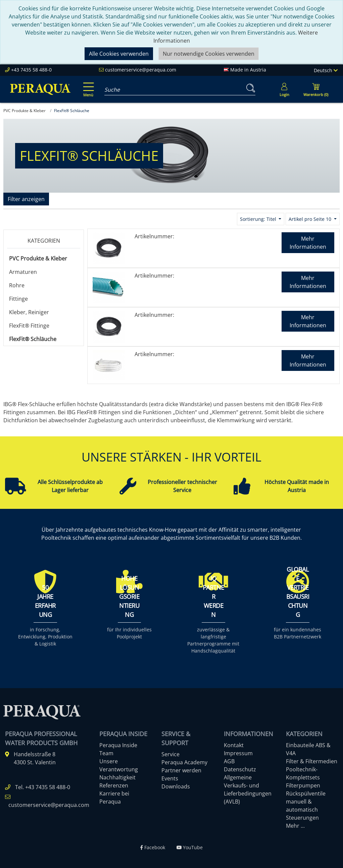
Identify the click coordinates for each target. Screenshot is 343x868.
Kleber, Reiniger (29, 312)
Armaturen (23, 272)
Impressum (238, 753)
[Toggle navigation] (87, 85)
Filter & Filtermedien (312, 761)
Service (170, 754)
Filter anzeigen (26, 199)
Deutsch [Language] (326, 70)
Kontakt (234, 745)
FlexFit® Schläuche (33, 339)
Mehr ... (295, 826)
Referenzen (114, 785)
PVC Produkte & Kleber (38, 258)
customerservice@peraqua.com (141, 70)
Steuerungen (302, 818)
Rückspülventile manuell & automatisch (306, 802)
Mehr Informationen (308, 243)
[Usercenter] (284, 89)
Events (170, 778)
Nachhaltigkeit (117, 777)
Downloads (176, 786)
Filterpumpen (303, 785)
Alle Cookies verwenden (119, 54)
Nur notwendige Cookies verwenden (209, 54)
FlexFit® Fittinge (29, 326)
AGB (229, 761)
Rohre (17, 285)
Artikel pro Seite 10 (311, 219)
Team (106, 753)
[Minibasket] (316, 89)
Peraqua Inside (118, 745)
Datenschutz (240, 769)
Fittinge (18, 299)
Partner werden (181, 770)
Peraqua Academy (184, 762)
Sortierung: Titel (259, 219)
